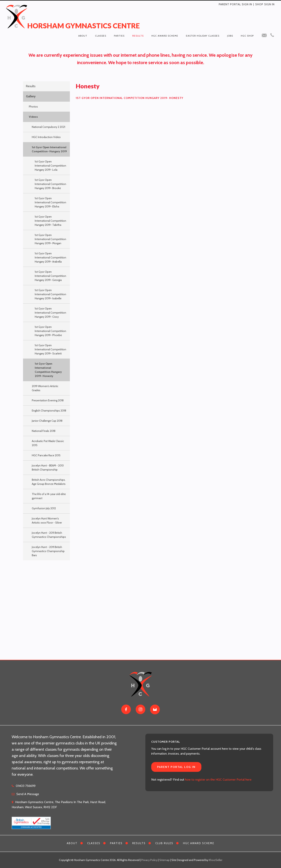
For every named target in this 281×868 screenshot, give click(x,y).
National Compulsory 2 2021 (48, 127)
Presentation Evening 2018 (48, 400)
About (83, 36)
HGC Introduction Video (46, 137)
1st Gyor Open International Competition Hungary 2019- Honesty (48, 370)
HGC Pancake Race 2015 (46, 455)
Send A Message (28, 794)
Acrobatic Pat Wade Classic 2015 (48, 443)
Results (138, 36)
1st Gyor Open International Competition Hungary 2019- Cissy (50, 313)
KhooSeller (216, 860)
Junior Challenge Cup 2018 (47, 421)
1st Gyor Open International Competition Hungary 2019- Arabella (50, 257)
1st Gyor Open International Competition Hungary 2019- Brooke (50, 184)
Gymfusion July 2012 (44, 508)
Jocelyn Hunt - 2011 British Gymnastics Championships (49, 535)
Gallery (31, 96)
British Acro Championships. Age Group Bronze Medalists (49, 482)
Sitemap (164, 860)
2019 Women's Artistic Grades (45, 388)
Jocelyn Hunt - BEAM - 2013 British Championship (48, 468)
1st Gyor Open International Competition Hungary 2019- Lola (50, 166)
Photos (33, 107)
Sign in (269, 4)
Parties (119, 36)
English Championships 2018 (49, 411)
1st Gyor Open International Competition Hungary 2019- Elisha (50, 202)
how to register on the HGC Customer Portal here (218, 780)
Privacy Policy (149, 860)
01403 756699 (26, 786)
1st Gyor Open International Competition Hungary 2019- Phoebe (50, 331)
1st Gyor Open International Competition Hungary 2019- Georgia (50, 276)
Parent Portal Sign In (235, 4)
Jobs (230, 36)
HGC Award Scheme (165, 36)
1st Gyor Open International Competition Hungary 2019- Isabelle (50, 294)
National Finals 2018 (44, 431)
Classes (101, 36)
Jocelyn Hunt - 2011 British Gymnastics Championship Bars (48, 551)
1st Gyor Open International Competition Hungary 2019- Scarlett (50, 349)
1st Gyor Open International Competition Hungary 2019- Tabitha (50, 221)
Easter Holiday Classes (203, 36)
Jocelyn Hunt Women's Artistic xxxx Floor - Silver (47, 521)
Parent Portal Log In (176, 767)
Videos (33, 117)
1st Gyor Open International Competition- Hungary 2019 (49, 149)
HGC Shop (247, 36)
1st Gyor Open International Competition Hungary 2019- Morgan (50, 239)
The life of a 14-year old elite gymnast (49, 496)
